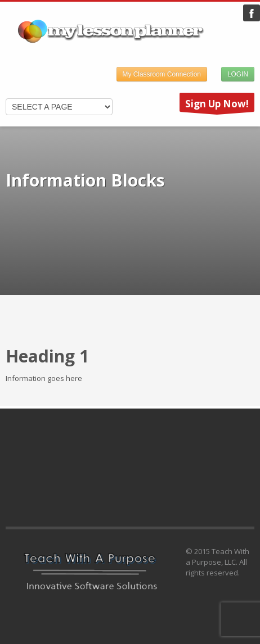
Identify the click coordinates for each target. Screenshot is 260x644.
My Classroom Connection (162, 74)
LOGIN (238, 74)
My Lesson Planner (252, 13)
